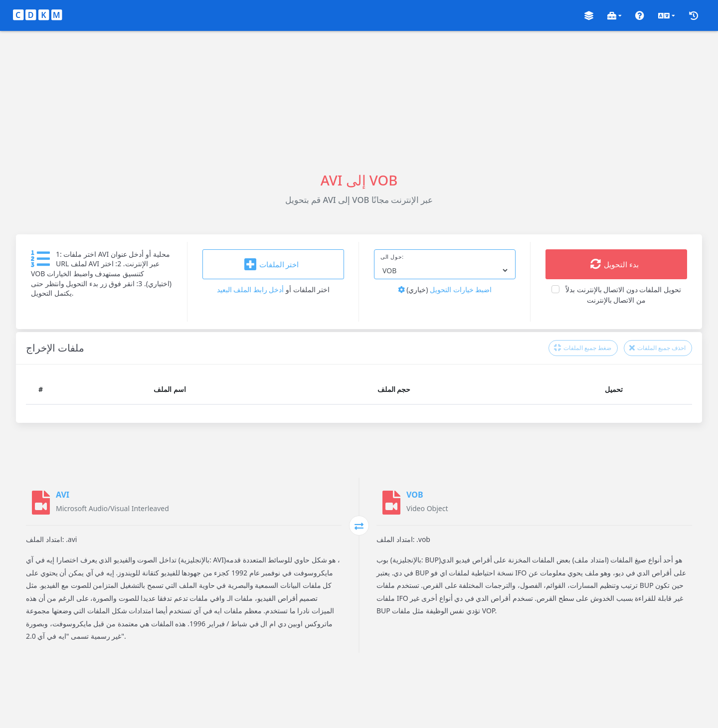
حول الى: (392, 257)
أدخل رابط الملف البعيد (251, 289)
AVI (63, 495)
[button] (589, 16)
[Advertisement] (359, 101)
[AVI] (41, 503)
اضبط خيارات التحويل (445, 289)
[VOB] (391, 503)
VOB (415, 495)
